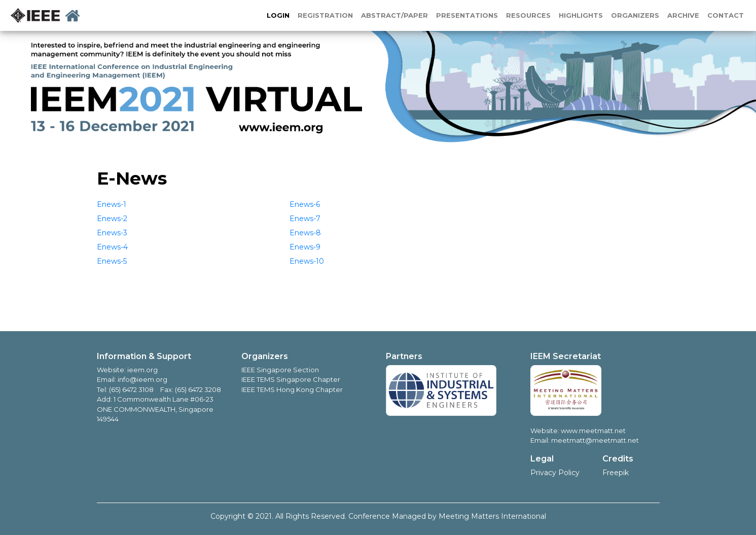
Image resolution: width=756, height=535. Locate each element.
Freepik (616, 473)
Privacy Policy (555, 473)
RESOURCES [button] (528, 15)
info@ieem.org (142, 379)
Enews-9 (305, 247)
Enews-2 (112, 219)
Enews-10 (307, 261)
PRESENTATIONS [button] (467, 15)
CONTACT (726, 15)
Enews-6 (305, 204)
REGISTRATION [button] (325, 15)
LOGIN (278, 15)
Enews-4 (112, 247)
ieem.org (142, 370)
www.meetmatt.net (592, 431)
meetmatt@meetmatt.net (595, 440)
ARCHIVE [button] (683, 15)
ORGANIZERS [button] (635, 15)
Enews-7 (305, 219)
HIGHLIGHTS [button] (581, 15)
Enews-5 (112, 261)
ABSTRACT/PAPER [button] (394, 15)
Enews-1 (112, 204)
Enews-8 (305, 233)
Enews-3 (112, 233)
